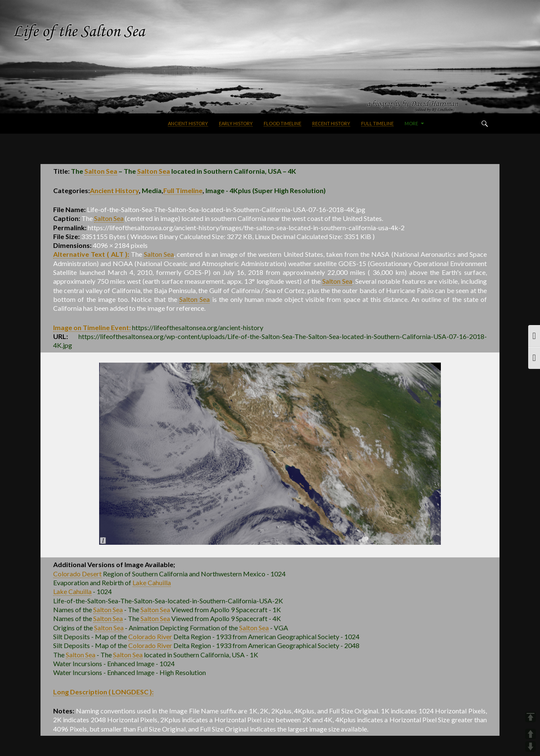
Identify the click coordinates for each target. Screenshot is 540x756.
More (411, 123)
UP (531, 734)
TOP (531, 717)
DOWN (531, 747)
